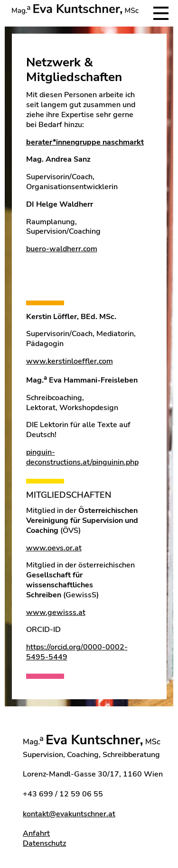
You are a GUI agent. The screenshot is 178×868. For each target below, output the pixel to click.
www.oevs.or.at (54, 548)
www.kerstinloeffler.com (70, 361)
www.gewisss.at (56, 612)
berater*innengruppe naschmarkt (85, 142)
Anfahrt (36, 833)
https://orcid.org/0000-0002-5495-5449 (77, 652)
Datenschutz (44, 843)
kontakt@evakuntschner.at (69, 814)
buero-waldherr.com (62, 249)
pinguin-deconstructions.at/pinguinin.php (82, 457)
